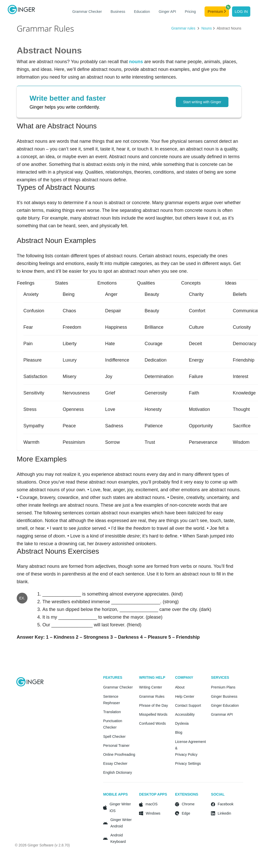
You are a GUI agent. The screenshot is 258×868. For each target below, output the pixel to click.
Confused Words (152, 723)
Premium (218, 10)
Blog (179, 732)
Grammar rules (184, 28)
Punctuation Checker (113, 724)
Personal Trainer (116, 746)
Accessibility (185, 714)
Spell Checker (114, 737)
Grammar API (222, 714)
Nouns (207, 28)
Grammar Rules (152, 696)
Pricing (190, 12)
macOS (151, 804)
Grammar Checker (87, 12)
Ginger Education (225, 705)
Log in (241, 11)
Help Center (185, 696)
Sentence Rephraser (111, 700)
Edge (186, 813)
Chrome (188, 804)
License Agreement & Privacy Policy (190, 748)
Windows (153, 813)
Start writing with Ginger (202, 102)
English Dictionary (117, 772)
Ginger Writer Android (121, 823)
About (180, 687)
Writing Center (150, 687)
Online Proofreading (119, 754)
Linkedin (224, 813)
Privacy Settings (188, 763)
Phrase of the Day (153, 705)
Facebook (225, 804)
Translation (112, 712)
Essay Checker (115, 763)
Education (142, 12)
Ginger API (167, 12)
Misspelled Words (153, 714)
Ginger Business (224, 696)
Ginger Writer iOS (120, 807)
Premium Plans (223, 687)
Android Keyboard (118, 838)
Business (118, 12)
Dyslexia (182, 723)
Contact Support (188, 705)
